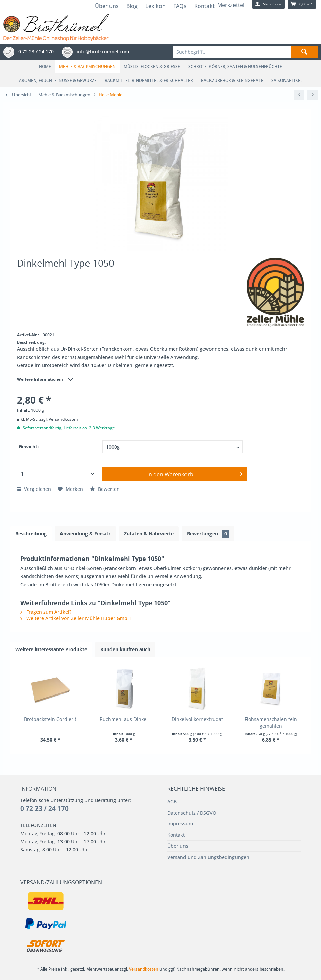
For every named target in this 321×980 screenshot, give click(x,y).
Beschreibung (31, 534)
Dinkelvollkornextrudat (197, 719)
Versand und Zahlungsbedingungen (208, 857)
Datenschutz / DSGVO (192, 813)
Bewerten (105, 489)
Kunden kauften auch (125, 649)
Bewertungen (208, 534)
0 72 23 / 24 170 (44, 808)
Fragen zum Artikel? (46, 612)
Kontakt (204, 6)
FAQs (180, 6)
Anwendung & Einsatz (85, 534)
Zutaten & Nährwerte (149, 534)
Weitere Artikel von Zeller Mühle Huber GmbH (76, 618)
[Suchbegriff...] (246, 52)
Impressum (180, 824)
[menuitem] (246, 52)
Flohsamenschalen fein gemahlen (271, 722)
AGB (172, 802)
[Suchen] (304, 52)
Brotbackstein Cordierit (50, 719)
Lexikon (155, 6)
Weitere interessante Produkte (51, 649)
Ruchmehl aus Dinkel (124, 719)
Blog (132, 6)
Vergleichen (34, 489)
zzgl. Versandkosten (59, 419)
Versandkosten (144, 969)
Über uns (107, 6)
